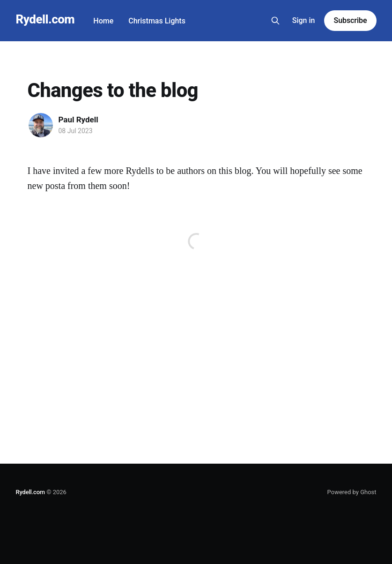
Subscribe (350, 20)
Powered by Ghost (352, 492)
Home (103, 21)
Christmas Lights (157, 21)
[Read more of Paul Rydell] (41, 125)
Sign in (304, 20)
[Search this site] (275, 21)
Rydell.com (45, 19)
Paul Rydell (78, 120)
